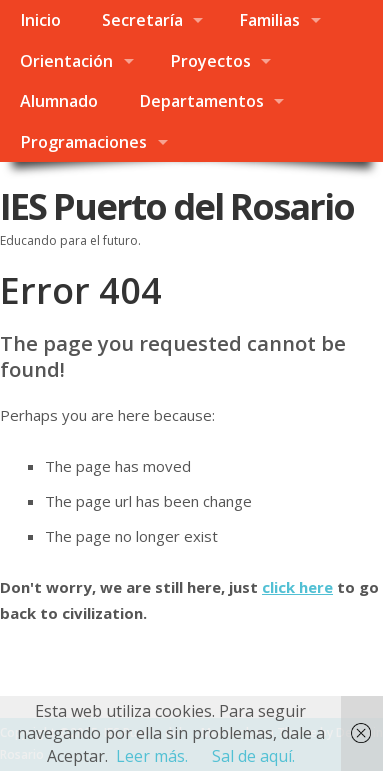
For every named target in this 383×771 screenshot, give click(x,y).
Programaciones (83, 142)
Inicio (40, 20)
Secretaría (142, 20)
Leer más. (152, 756)
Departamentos (201, 101)
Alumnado (59, 101)
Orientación (66, 61)
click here (297, 587)
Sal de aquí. (253, 756)
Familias (269, 20)
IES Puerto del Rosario (177, 206)
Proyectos (210, 61)
